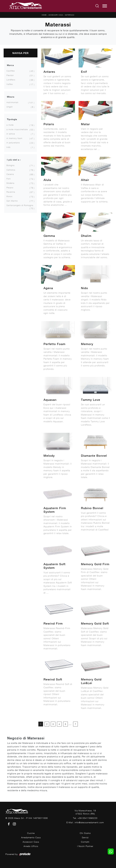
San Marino (12, 201)
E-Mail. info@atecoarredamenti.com (85, 822)
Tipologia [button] (12, 119)
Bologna (10, 165)
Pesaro (10, 188)
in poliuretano (13, 143)
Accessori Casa (56, 15)
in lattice (11, 134)
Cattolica (11, 170)
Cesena (10, 174)
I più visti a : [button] (14, 160)
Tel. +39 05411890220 (85, 818)
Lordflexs (11, 80)
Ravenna (11, 192)
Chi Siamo (85, 833)
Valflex (10, 84)
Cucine (31, 833)
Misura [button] (11, 97)
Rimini (9, 196)
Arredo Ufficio (31, 846)
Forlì (9, 179)
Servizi (85, 837)
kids (8, 147)
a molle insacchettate (17, 129)
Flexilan (10, 75)
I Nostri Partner (85, 846)
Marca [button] (10, 65)
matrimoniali (12, 102)
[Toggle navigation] (105, 6)
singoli (10, 107)
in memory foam (14, 138)
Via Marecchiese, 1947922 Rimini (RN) (85, 812)
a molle (10, 125)
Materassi (70, 15)
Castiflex (11, 71)
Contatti (85, 842)
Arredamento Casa (31, 837)
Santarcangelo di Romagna (20, 205)
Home (44, 15)
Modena (10, 183)
